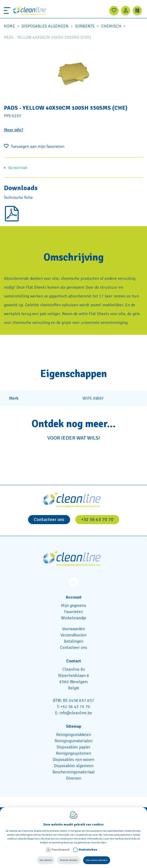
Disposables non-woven (73, 760)
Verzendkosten (73, 635)
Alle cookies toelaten (97, 860)
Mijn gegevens (74, 606)
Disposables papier (73, 747)
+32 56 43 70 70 (97, 519)
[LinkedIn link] (74, 583)
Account (74, 597)
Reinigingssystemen (73, 753)
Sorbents (85, 26)
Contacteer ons (49, 519)
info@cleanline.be (76, 713)
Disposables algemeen (45, 26)
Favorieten (73, 612)
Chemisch (111, 26)
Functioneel (60, 850)
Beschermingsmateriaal (73, 772)
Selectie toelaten (69, 860)
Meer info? (14, 130)
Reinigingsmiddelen (73, 735)
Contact (74, 661)
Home (9, 26)
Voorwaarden (73, 629)
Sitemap (74, 726)
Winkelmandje (74, 618)
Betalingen (74, 641)
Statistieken (88, 850)
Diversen (74, 778)
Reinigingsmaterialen (73, 741)
